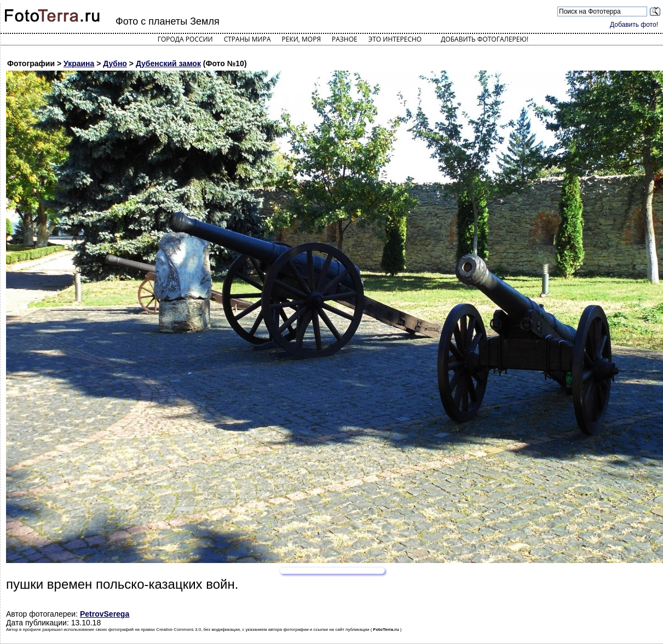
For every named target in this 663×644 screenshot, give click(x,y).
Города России (185, 39)
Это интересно (395, 39)
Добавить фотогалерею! (485, 39)
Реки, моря (301, 39)
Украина (79, 63)
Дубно (115, 63)
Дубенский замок (168, 63)
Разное (345, 39)
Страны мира (247, 39)
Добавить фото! (634, 25)
